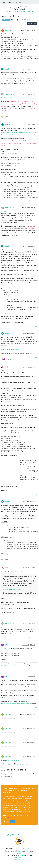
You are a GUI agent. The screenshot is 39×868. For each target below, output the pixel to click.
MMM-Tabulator (16, 666)
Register (6, 822)
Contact (15, 860)
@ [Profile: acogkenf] (11, 98)
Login (13, 822)
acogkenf (8, 31)
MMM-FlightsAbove (6, 666)
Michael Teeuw (28, 849)
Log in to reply (32, 23)
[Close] (35, 788)
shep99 (7, 69)
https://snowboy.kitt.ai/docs (10, 350)
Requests (6, 20)
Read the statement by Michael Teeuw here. (20, 11)
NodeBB (22, 855)
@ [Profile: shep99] (4, 98)
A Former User (9, 94)
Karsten (19, 853)
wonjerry (8, 715)
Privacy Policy (23, 860)
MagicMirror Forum (15, 2)
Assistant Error (17, 571)
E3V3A (7, 645)
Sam (20, 851)
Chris (7, 367)
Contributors (20, 857)
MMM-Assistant (25, 666)
